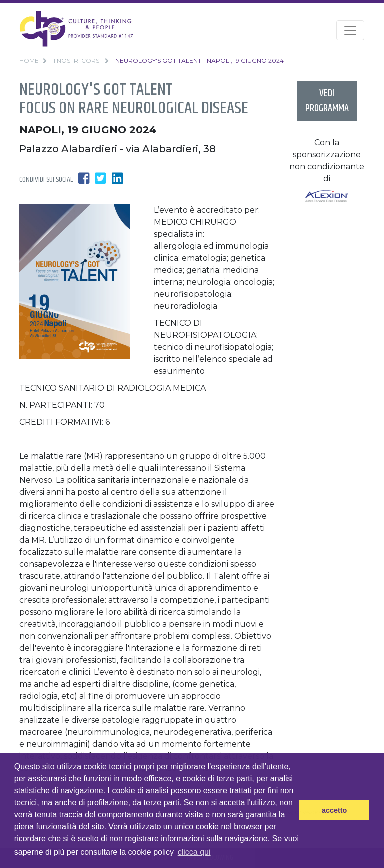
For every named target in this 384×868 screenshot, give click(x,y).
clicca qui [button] (194, 852)
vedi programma (327, 101)
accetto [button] (334, 810)
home (29, 60)
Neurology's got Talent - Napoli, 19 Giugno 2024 (200, 60)
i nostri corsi (77, 60)
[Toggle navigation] (350, 30)
